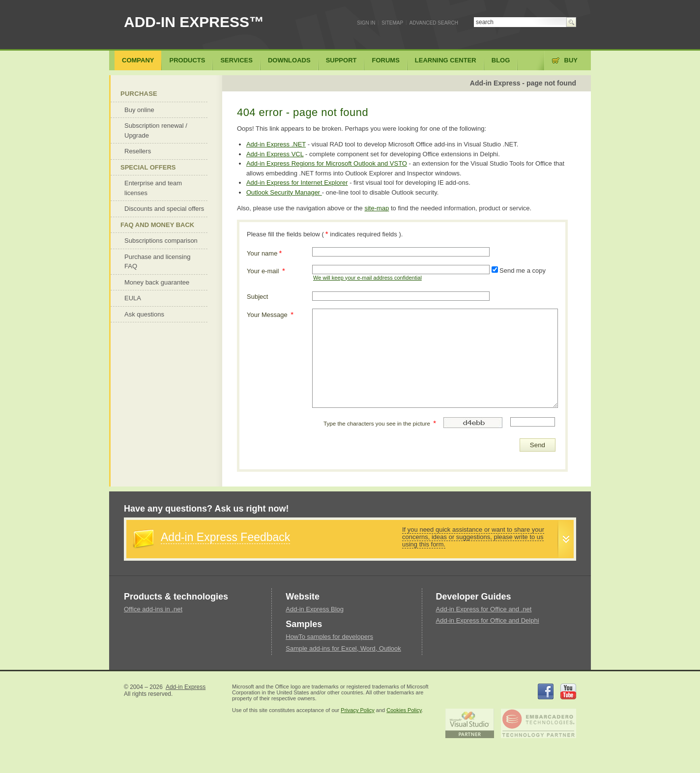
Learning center (446, 60)
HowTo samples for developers (329, 637)
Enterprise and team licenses (153, 188)
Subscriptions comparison (161, 241)
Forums (385, 60)
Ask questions (144, 314)
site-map (377, 208)
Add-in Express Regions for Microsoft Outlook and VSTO (327, 163)
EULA (133, 298)
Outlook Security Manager (284, 192)
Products (187, 60)
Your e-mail (266, 271)
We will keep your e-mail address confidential (367, 278)
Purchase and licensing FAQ (157, 262)
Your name (264, 253)
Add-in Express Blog (315, 609)
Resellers (138, 151)
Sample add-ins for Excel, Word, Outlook (343, 648)
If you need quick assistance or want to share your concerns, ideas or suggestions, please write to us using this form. (473, 537)
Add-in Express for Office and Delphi (488, 620)
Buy (571, 60)
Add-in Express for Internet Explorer (297, 183)
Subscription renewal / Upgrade (156, 130)
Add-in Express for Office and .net (484, 609)
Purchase (139, 94)
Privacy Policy (357, 710)
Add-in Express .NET (276, 144)
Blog (501, 60)
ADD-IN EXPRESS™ (194, 22)
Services (236, 60)
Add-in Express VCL (275, 154)
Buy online (139, 110)
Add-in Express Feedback (225, 537)
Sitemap (392, 23)
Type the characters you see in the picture (380, 423)
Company (138, 60)
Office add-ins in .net (153, 609)
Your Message (270, 314)
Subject (257, 297)
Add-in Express (186, 687)
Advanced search (434, 23)
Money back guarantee (157, 282)
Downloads (289, 60)
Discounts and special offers (164, 209)
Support (341, 60)
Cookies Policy (404, 710)
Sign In (366, 23)
